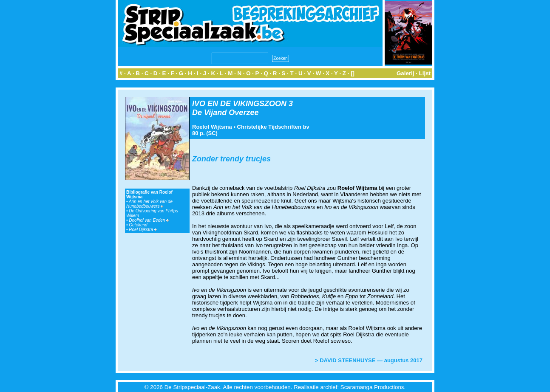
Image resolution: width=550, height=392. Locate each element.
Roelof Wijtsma (212, 127)
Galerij (405, 73)
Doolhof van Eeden (149, 220)
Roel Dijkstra (143, 230)
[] (353, 73)
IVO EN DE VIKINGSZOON (239, 104)
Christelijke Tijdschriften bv (273, 127)
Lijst (425, 73)
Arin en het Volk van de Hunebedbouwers (149, 204)
